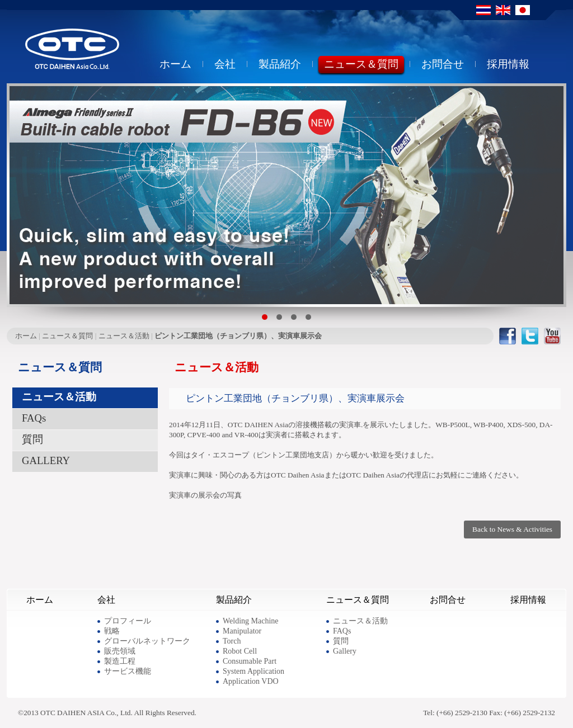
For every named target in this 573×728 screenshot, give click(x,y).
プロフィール (128, 621)
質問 (32, 439)
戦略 (112, 631)
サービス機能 (128, 671)
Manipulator (242, 631)
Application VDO (251, 681)
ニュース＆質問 (361, 65)
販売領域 (120, 651)
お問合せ (443, 65)
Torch (232, 641)
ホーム (175, 65)
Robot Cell (240, 651)
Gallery (345, 651)
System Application (253, 671)
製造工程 (120, 661)
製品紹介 (280, 65)
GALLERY (46, 460)
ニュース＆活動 (124, 336)
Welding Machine (251, 621)
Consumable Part (250, 661)
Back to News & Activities (512, 529)
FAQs (34, 418)
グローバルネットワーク (147, 641)
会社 (225, 65)
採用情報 (508, 65)
